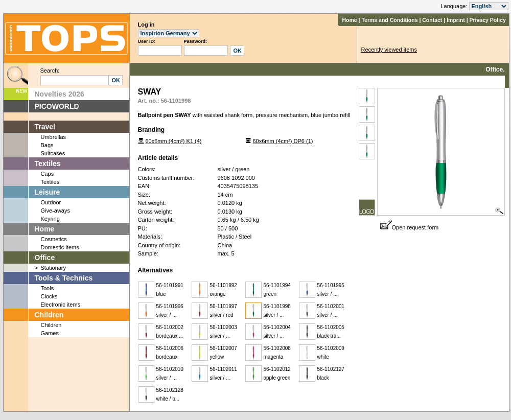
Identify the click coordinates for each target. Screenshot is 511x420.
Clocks (49, 296)
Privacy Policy (488, 20)
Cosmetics (54, 239)
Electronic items (61, 305)
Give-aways (55, 211)
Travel (45, 127)
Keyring (50, 219)
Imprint (456, 20)
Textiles (48, 164)
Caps (48, 174)
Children (49, 315)
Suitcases (53, 153)
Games (50, 333)
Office (45, 258)
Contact (432, 20)
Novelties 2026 (60, 94)
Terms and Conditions (389, 20)
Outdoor (51, 202)
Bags (47, 145)
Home (349, 20)
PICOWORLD (57, 106)
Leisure (48, 192)
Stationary (54, 268)
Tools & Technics (64, 278)
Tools (48, 288)
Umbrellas (54, 137)
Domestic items (60, 247)
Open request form (410, 227)
